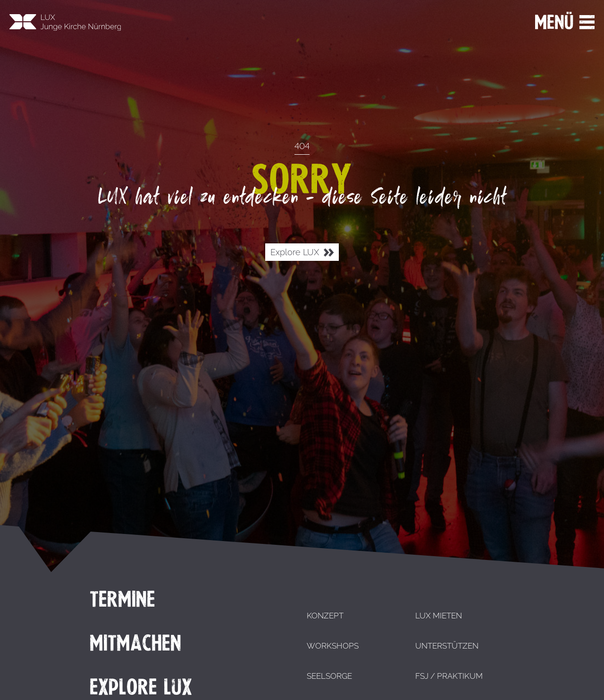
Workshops (333, 646)
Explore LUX (302, 253)
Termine (122, 599)
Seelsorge (329, 676)
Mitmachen (135, 643)
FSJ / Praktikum (449, 676)
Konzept (325, 616)
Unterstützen (447, 646)
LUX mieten (439, 616)
